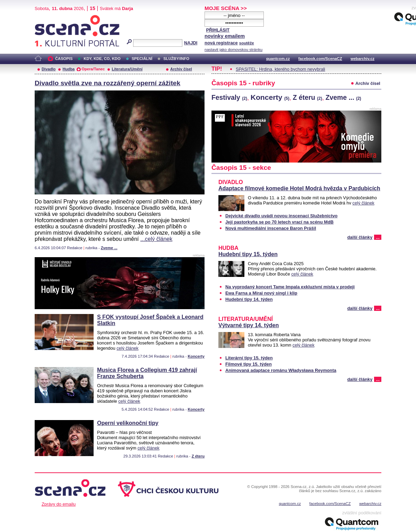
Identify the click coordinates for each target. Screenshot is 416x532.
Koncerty (196, 356)
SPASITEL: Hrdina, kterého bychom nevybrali (280, 69)
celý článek (127, 348)
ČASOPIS (64, 59)
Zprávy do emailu (59, 504)
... (378, 237)
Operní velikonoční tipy (128, 423)
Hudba (68, 69)
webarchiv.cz (362, 59)
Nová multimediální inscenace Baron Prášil (271, 228)
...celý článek (156, 239)
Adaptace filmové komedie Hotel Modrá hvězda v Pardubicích (299, 188)
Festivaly (229, 97)
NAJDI (191, 43)
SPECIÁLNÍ (142, 59)
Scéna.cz (46, 18)
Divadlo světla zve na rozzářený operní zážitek (107, 83)
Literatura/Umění (127, 69)
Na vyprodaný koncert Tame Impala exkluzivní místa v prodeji (290, 287)
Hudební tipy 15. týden (248, 254)
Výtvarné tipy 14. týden (249, 325)
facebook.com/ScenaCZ (320, 59)
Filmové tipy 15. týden (249, 364)
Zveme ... (109, 248)
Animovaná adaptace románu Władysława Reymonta (281, 370)
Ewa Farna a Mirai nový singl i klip (261, 293)
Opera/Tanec (93, 69)
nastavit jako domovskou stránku (233, 50)
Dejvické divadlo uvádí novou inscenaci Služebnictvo (281, 216)
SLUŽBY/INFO (176, 59)
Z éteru (198, 456)
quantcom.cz (278, 59)
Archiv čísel (181, 69)
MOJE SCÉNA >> (226, 8)
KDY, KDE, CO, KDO (102, 59)
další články (360, 237)
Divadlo (49, 69)
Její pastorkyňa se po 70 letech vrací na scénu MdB (279, 222)
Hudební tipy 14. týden (249, 299)
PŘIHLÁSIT (218, 30)
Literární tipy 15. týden (249, 358)
